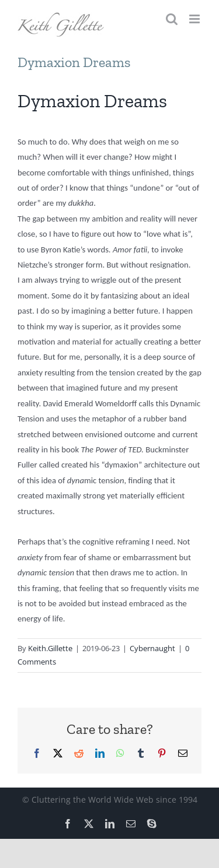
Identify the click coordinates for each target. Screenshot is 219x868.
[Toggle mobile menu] (195, 19)
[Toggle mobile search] (172, 19)
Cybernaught (152, 648)
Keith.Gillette (50, 648)
